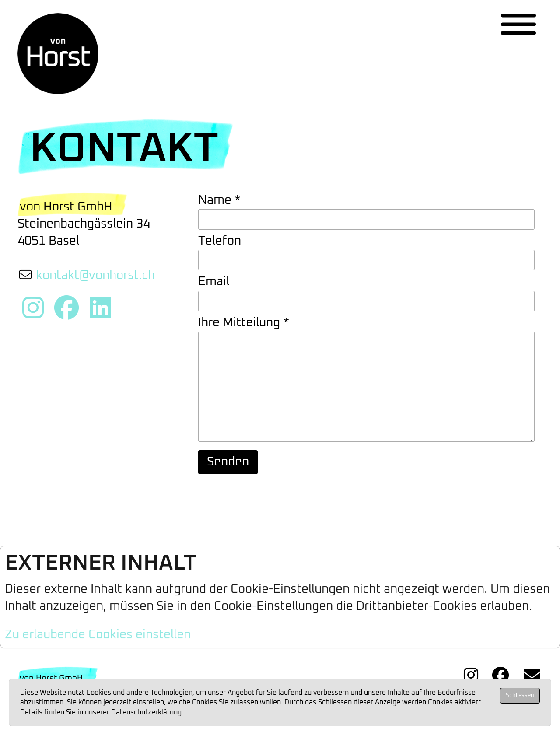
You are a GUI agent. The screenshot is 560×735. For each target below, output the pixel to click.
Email (214, 282)
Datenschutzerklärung (146, 712)
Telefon (220, 241)
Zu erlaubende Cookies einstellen (98, 640)
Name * (219, 200)
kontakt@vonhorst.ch (95, 276)
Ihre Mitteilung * (244, 323)
